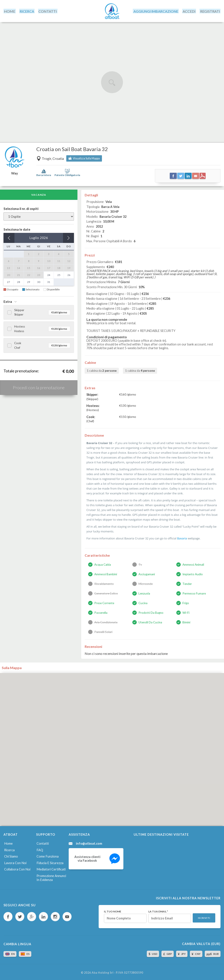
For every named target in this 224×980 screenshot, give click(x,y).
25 (59, 274)
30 (39, 281)
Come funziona (47, 855)
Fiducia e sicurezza (50, 861)
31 (49, 281)
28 (19, 281)
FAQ (40, 849)
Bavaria (182, 537)
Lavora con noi (15, 861)
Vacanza (39, 194)
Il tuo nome (111, 910)
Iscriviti (204, 916)
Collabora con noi (17, 868)
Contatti (43, 842)
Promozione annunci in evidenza (51, 876)
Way (14, 172)
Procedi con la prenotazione (39, 386)
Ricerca (9, 849)
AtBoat (112, 11)
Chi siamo (11, 855)
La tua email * (157, 910)
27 (9, 281)
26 (69, 274)
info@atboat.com (89, 842)
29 (29, 281)
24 (49, 274)
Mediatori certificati (51, 868)
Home (8, 842)
